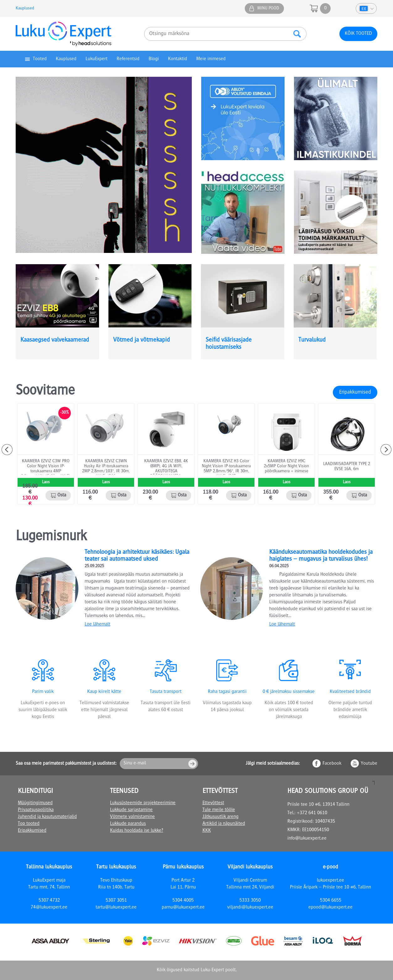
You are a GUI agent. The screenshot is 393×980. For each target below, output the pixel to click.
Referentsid (128, 59)
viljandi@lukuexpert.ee (250, 908)
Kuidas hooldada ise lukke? (136, 831)
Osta (62, 495)
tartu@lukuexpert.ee (116, 908)
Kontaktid (178, 59)
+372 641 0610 (312, 813)
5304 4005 (183, 901)
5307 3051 (116, 901)
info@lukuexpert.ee (307, 839)
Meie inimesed (211, 59)
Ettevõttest (213, 803)
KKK (207, 831)
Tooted (40, 59)
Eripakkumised (355, 392)
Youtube (369, 764)
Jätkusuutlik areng (220, 817)
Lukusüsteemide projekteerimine (143, 803)
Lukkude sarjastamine (131, 810)
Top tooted (29, 824)
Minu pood (268, 8)
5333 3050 (250, 901)
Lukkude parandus (128, 824)
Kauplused (25, 8)
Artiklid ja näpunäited (224, 824)
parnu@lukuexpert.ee (183, 908)
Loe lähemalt (97, 625)
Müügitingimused (35, 803)
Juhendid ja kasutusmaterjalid (47, 817)
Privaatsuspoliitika (36, 810)
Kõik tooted (358, 34)
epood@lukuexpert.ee (330, 908)
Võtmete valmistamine (132, 817)
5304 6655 (331, 901)
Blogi (154, 59)
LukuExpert (97, 59)
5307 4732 (49, 901)
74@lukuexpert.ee (49, 908)
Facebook (332, 764)
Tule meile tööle (219, 810)
